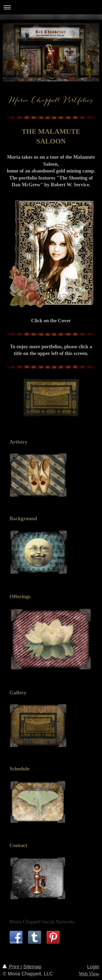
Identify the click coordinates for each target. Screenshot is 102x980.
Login (93, 967)
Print (12, 967)
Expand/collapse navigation (51, 7)
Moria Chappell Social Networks (42, 922)
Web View (89, 974)
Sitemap (32, 967)
